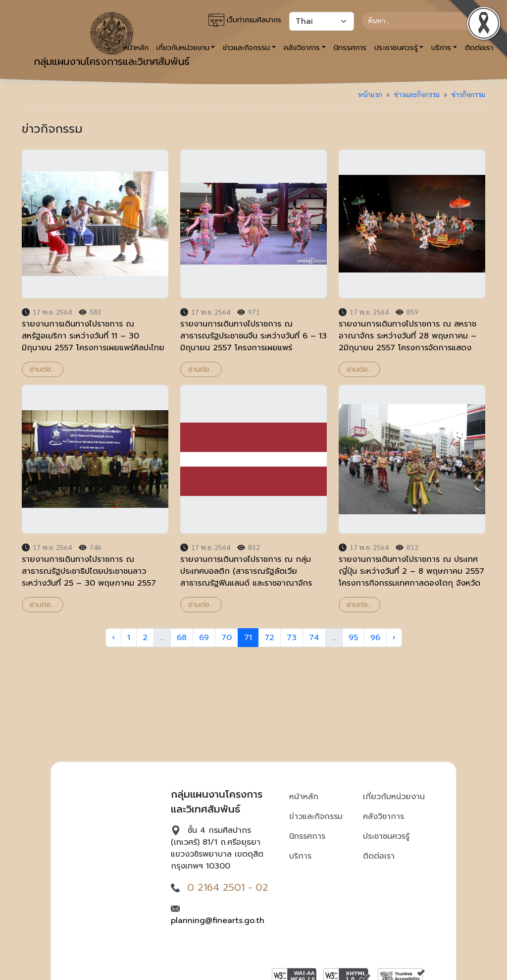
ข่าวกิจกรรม (468, 94)
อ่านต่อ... (43, 369)
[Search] (420, 21)
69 (204, 638)
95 (353, 638)
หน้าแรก (370, 94)
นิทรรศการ (350, 48)
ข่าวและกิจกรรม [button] (246, 48)
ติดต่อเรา (379, 856)
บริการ (300, 856)
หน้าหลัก (304, 797)
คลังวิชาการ (383, 817)
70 (227, 638)
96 (375, 638)
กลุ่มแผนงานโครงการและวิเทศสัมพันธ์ (112, 41)
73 (292, 638)
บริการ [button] (441, 48)
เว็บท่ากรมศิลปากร (245, 20)
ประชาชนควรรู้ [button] (396, 48)
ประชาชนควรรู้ (386, 836)
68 (182, 638)
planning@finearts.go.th (218, 921)
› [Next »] (394, 638)
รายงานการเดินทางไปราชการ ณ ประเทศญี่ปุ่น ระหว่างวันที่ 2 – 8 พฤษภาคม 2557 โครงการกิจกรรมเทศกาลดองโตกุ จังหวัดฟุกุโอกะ (411, 577)
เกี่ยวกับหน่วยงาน (394, 797)
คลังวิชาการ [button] (302, 48)
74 (314, 638)
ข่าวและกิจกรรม (417, 94)
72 (269, 638)
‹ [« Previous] (113, 638)
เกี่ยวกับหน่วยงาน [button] (183, 48)
